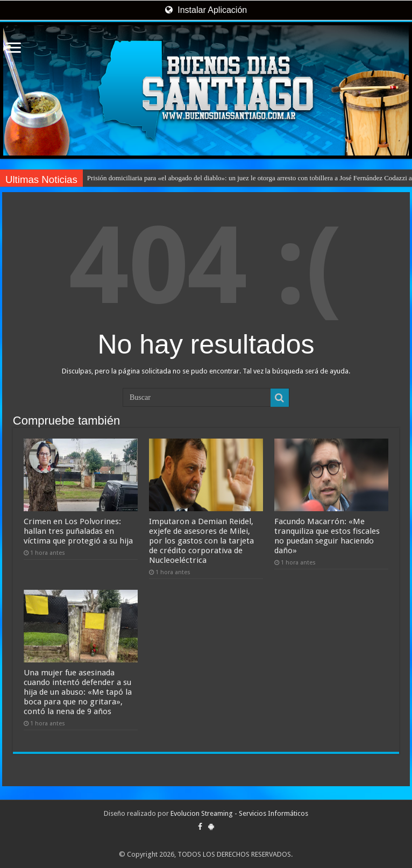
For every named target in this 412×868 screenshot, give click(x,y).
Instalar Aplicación (206, 10)
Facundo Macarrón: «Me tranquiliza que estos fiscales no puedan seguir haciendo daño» (327, 536)
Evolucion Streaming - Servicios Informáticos (239, 813)
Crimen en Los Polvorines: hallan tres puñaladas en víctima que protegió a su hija (78, 531)
